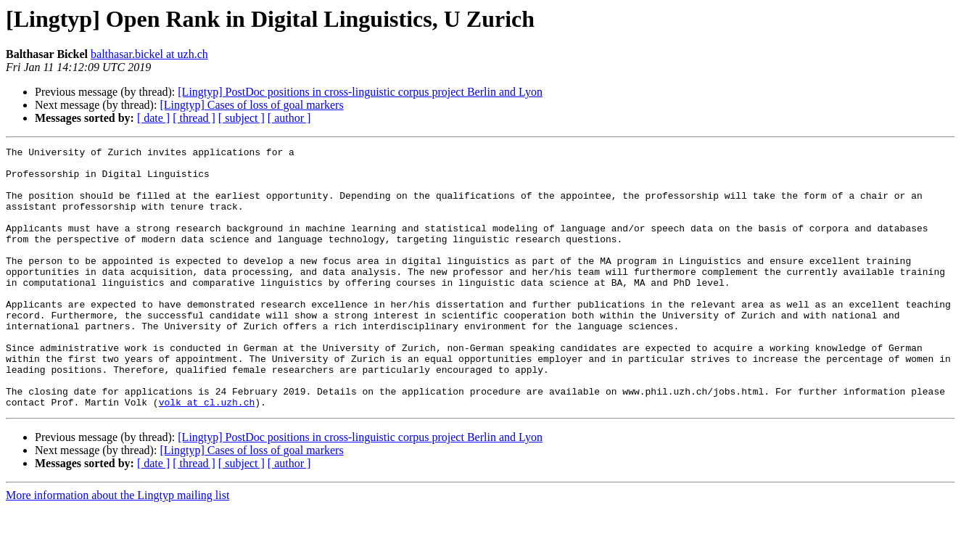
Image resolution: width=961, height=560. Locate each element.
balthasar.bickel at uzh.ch (149, 54)
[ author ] (289, 118)
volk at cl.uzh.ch (207, 454)
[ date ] (153, 118)
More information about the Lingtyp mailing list (117, 547)
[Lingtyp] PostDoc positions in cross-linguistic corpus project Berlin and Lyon (360, 92)
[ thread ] (194, 118)
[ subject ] (242, 118)
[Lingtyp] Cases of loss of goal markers (251, 105)
